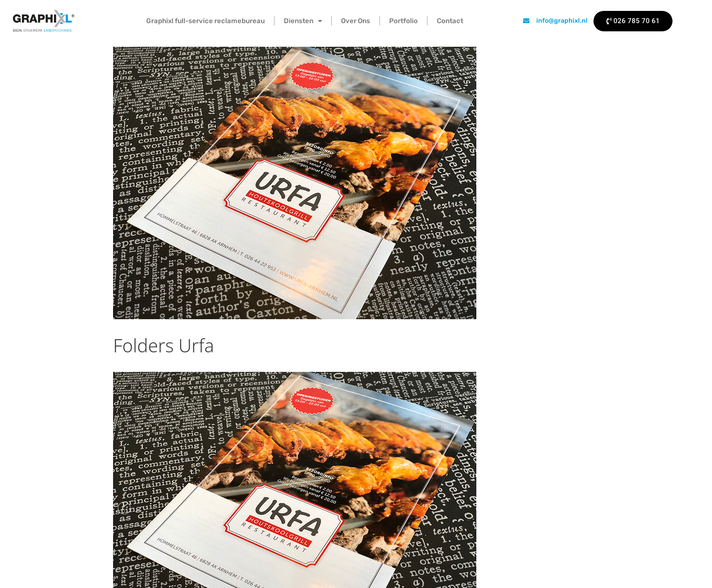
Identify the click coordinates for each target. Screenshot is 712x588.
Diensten (303, 21)
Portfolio (403, 21)
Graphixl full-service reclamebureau (205, 21)
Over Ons (356, 21)
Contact (450, 21)
